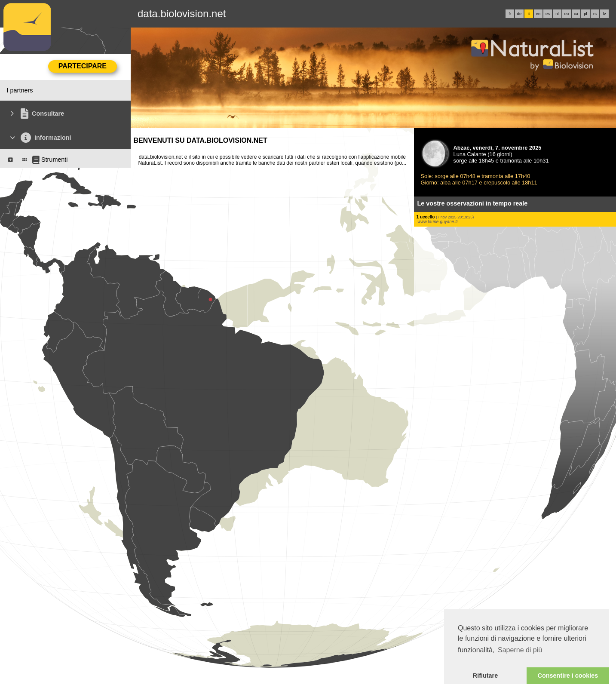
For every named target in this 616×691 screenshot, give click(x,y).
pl (585, 14)
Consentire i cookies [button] (568, 676)
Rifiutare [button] (485, 676)
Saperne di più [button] (520, 650)
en (538, 14)
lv (605, 14)
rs (595, 14)
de (519, 14)
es (548, 14)
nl (557, 14)
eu (567, 14)
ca (576, 14)
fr (510, 14)
